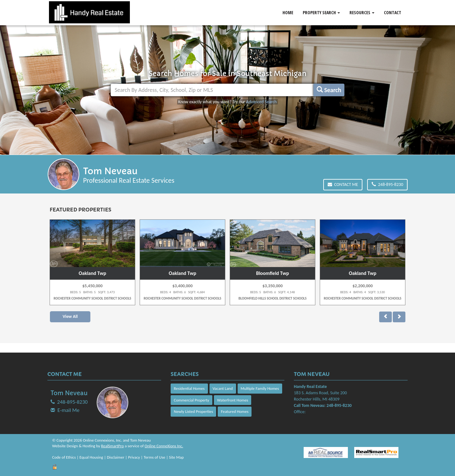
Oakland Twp (92, 273)
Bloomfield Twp (272, 273)
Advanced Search (261, 102)
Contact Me (343, 184)
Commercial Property (191, 400)
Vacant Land (223, 388)
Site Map (176, 457)
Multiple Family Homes (260, 388)
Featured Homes (235, 411)
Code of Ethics (64, 457)
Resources (362, 12)
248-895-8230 (387, 184)
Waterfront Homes (233, 400)
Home (288, 12)
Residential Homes (189, 388)
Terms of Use (155, 457)
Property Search (321, 12)
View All (70, 316)
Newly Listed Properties (193, 411)
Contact (393, 12)
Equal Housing (91, 457)
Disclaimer (115, 457)
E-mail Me (69, 410)
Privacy (134, 457)
